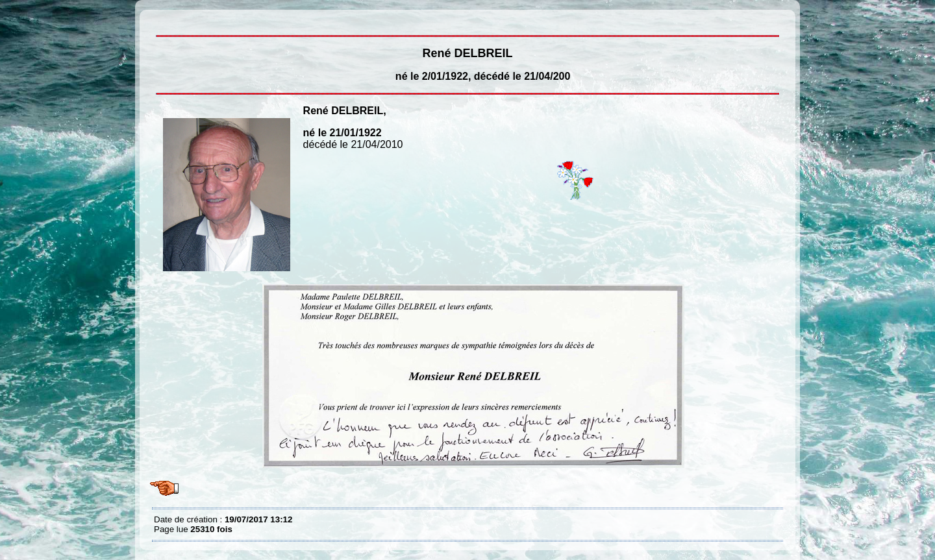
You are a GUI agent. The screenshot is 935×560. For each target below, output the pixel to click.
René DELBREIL (157, 19)
